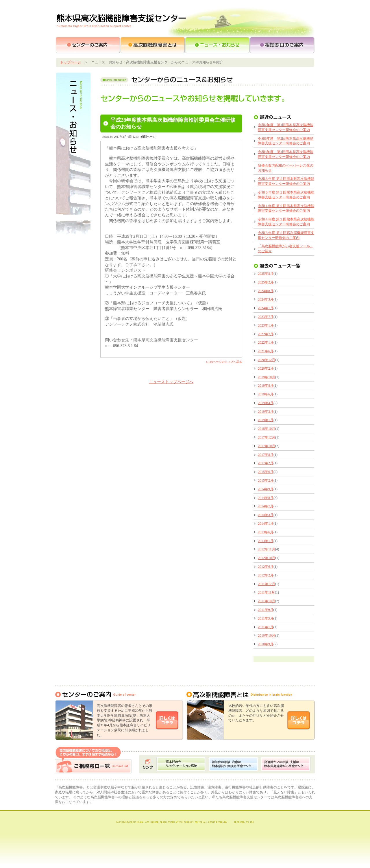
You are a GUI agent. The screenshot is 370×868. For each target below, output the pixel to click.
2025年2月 (266, 282)
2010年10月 (267, 635)
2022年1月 (266, 342)
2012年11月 (267, 549)
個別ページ (148, 137)
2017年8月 (266, 455)
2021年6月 (266, 351)
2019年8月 (266, 386)
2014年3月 (266, 515)
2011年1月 (266, 627)
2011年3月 (266, 618)
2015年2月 (266, 480)
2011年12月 (267, 584)
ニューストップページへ (171, 382)
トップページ (71, 62)
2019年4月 (266, 403)
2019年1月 (266, 420)
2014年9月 (266, 489)
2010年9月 (266, 644)
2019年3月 (266, 412)
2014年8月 (266, 498)
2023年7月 (266, 317)
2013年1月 (266, 541)
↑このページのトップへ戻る (224, 362)
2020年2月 (266, 368)
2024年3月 (266, 299)
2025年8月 (266, 274)
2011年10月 (267, 601)
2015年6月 (266, 472)
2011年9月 (266, 610)
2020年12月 (267, 360)
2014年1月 (266, 524)
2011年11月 (266, 592)
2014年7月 (266, 506)
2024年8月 (266, 291)
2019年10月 (267, 377)
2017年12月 (267, 437)
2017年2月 (266, 463)
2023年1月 (266, 325)
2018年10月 (267, 429)
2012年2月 (266, 575)
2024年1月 (266, 308)
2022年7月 (266, 334)
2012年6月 (266, 567)
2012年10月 (267, 558)
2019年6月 (266, 394)
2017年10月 (267, 446)
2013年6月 (266, 532)
